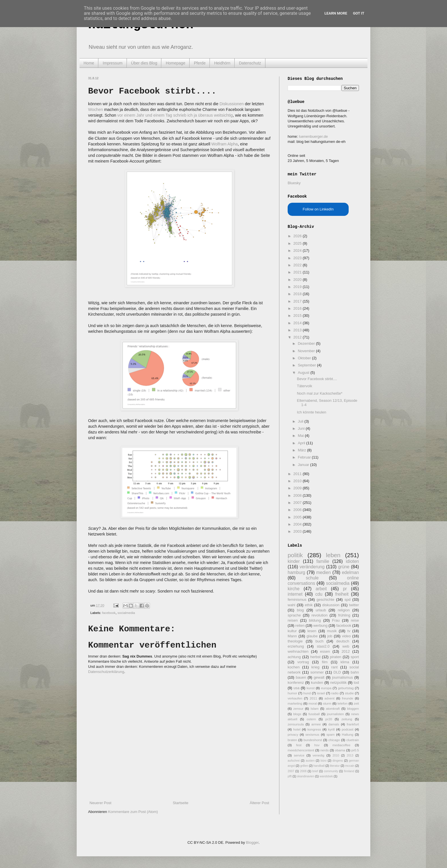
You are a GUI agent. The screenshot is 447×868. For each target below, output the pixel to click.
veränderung (312, 567)
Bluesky (294, 183)
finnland (349, 771)
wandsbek (326, 776)
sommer (317, 672)
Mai (301, 436)
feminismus (297, 600)
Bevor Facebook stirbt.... (317, 379)
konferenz (296, 683)
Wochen (96, 109)
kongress (314, 729)
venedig (319, 755)
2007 (298, 503)
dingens (338, 761)
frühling (344, 615)
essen (325, 651)
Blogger (252, 842)
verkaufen (295, 698)
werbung (320, 625)
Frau (336, 620)
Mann (292, 636)
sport (355, 657)
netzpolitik (338, 683)
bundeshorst (313, 740)
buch (320, 641)
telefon (343, 703)
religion (344, 610)
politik (295, 555)
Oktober (305, 358)
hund (307, 693)
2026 (298, 236)
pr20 (329, 719)
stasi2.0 (323, 646)
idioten (352, 561)
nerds (325, 750)
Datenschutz (250, 63)
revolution (320, 615)
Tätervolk (304, 386)
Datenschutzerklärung (106, 672)
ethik (309, 605)
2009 (298, 488)
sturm (327, 703)
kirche (294, 589)
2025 (298, 243)
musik (332, 631)
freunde (348, 698)
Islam (315, 708)
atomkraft (333, 708)
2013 (298, 330)
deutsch (343, 641)
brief (315, 771)
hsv (317, 745)
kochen (294, 667)
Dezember (307, 343)
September (307, 365)
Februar (305, 457)
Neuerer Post (100, 803)
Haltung (348, 734)
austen (310, 761)
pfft (290, 776)
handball (319, 766)
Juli (301, 421)
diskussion (331, 605)
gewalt (319, 677)
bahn (355, 672)
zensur (298, 708)
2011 (298, 474)
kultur (292, 631)
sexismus (312, 734)
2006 (298, 510)
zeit (356, 703)
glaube (312, 636)
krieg (315, 667)
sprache (294, 615)
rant (334, 667)
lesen (312, 631)
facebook (109, 613)
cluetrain (353, 740)
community (331, 771)
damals (334, 724)
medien (323, 572)
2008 (298, 495)
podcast (348, 729)
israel (321, 693)
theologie (295, 641)
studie (349, 693)
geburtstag (346, 688)
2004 (298, 524)
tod (356, 683)
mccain (350, 766)
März (303, 450)
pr (345, 589)
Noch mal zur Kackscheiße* (320, 393)
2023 (298, 258)
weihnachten (298, 651)
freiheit (342, 594)
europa (326, 688)
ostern (311, 719)
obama (340, 750)
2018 (298, 294)
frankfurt (353, 724)
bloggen (353, 708)
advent (329, 698)
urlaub (321, 610)
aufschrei (294, 761)
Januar (304, 465)
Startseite (181, 803)
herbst (315, 657)
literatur (335, 766)
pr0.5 (355, 750)
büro (323, 761)
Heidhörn (222, 63)
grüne (344, 567)
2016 (298, 308)
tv (349, 631)
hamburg (296, 572)
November (307, 351)
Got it (359, 13)
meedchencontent (301, 750)
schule (312, 578)
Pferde (200, 63)
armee (316, 724)
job (330, 636)
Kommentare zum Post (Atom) (133, 812)
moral (313, 703)
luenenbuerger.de (313, 136)
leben (333, 555)
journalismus (343, 677)
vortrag (303, 662)
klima (345, 662)
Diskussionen (232, 104)
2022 (298, 265)
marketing (295, 703)
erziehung (296, 646)
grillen (304, 766)
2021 (298, 272)
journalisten (336, 714)
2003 (298, 531)
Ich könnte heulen (311, 412)
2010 (298, 481)
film (325, 662)
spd (348, 600)
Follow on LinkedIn (318, 209)
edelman (350, 572)
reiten (300, 625)
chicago (334, 740)
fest (299, 745)
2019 (298, 287)
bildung (315, 620)
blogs (297, 714)
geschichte (326, 600)
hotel (297, 729)
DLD (337, 672)
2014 (298, 323)
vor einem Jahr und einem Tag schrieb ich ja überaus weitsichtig (175, 115)
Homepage (175, 63)
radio (335, 693)
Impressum (112, 63)
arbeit (321, 589)
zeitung (347, 719)
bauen (301, 677)
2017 (298, 301)
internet (295, 594)
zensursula (296, 724)
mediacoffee (341, 745)
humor (292, 693)
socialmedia (126, 613)
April (302, 443)
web (346, 646)
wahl (291, 605)
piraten (336, 657)
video (346, 636)
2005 (298, 517)
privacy (293, 734)
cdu (319, 594)
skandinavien (306, 776)
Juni (302, 428)
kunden (317, 683)
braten (292, 740)
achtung (294, 657)
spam (331, 734)
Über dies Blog (144, 63)
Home (89, 63)
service (299, 755)
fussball (314, 714)
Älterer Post (259, 803)
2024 (298, 251)
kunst (310, 688)
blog (300, 610)
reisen (293, 620)
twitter (354, 605)
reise (355, 620)
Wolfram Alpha (224, 144)
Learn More (336, 13)
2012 (298, 337)
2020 (298, 280)
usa (296, 688)
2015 (298, 316)
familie (323, 561)
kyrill (331, 729)
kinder (294, 561)
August (304, 373)
